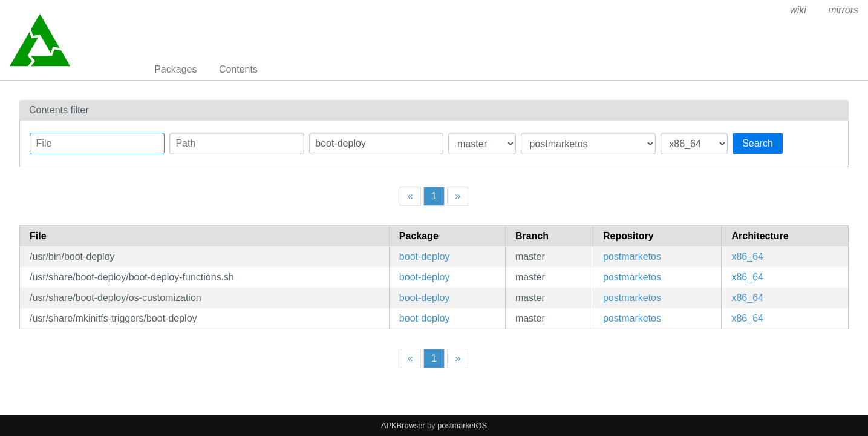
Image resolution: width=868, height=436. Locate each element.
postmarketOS (462, 425)
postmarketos (632, 256)
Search (758, 143)
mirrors (843, 10)
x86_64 (747, 256)
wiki (798, 10)
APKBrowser (403, 425)
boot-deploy (425, 256)
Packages (175, 69)
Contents (238, 69)
